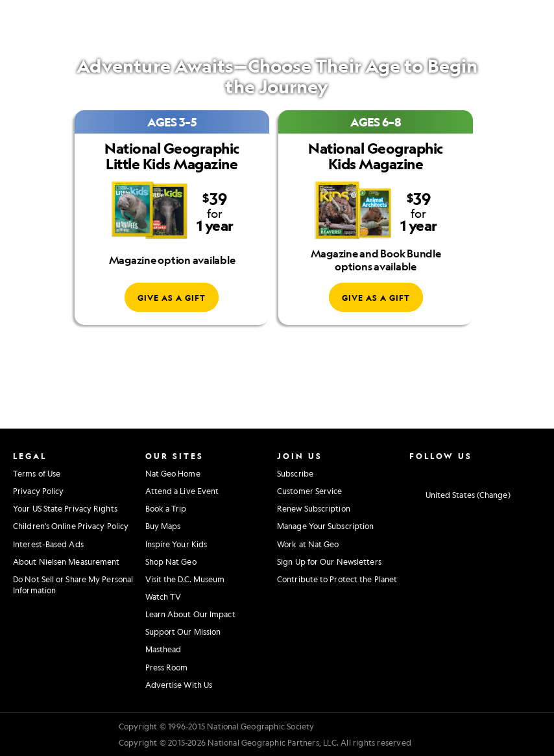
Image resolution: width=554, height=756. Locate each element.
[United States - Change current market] (460, 495)
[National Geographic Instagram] (412, 472)
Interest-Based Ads (48, 544)
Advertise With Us (179, 685)
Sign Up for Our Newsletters (329, 561)
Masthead (163, 649)
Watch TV (163, 597)
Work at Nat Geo (308, 544)
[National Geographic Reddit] (532, 472)
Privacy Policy (38, 491)
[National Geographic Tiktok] (512, 472)
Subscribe (295, 473)
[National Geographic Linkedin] (492, 472)
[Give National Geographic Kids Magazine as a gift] (376, 297)
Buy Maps (163, 526)
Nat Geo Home (173, 473)
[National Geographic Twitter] (452, 472)
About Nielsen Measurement (66, 561)
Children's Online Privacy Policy (71, 526)
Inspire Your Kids (176, 544)
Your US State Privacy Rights (65, 508)
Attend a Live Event (182, 491)
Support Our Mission (183, 632)
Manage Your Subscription (325, 526)
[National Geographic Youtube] (472, 472)
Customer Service (310, 491)
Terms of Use (37, 473)
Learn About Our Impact (190, 614)
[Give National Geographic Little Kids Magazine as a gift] (172, 297)
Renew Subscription (314, 508)
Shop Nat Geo (171, 561)
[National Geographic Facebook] (432, 472)
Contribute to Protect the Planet (337, 579)
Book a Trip (166, 508)
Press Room (167, 667)
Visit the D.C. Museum (185, 579)
